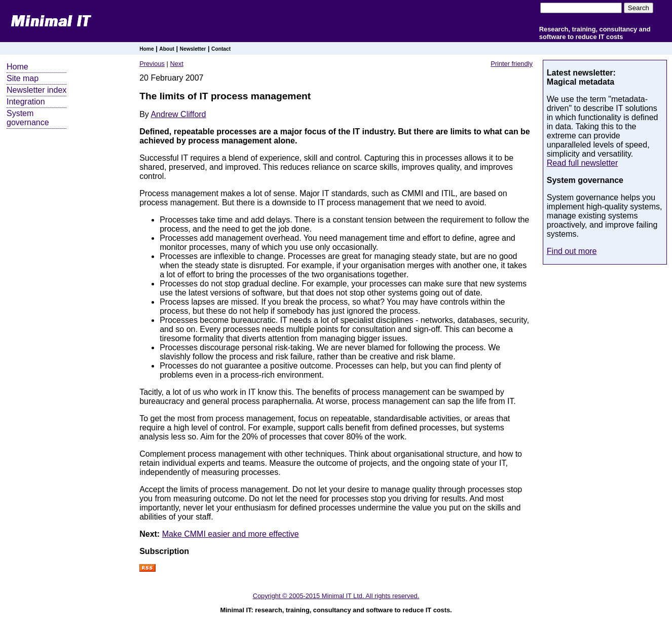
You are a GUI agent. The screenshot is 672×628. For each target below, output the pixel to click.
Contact (221, 49)
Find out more (572, 251)
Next (176, 64)
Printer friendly (512, 64)
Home (146, 49)
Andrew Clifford (178, 114)
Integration (26, 102)
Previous (152, 64)
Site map (23, 78)
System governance (28, 118)
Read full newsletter (583, 163)
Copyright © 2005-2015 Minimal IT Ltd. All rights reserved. (336, 596)
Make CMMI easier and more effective (231, 534)
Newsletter (193, 49)
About (167, 49)
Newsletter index (36, 90)
